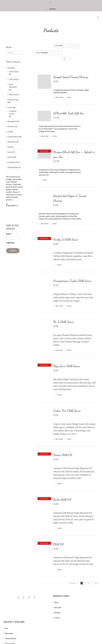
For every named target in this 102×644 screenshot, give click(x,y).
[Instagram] (18, 597)
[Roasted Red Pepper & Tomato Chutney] (44, 200)
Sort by (59, 45)
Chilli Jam (12, 79)
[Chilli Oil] (44, 551)
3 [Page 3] (85, 583)
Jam (9, 132)
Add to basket (59, 97)
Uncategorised (12, 162)
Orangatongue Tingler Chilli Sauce (72, 281)
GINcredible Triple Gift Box (69, 113)
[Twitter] (29, 597)
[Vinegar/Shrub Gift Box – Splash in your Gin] (44, 154)
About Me (58, 608)
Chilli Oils (13, 95)
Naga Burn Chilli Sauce (67, 366)
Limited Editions (13, 137)
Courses (10, 107)
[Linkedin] (35, 597)
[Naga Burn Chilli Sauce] (44, 372)
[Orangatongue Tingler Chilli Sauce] (44, 287)
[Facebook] (24, 597)
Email (9, 234)
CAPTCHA (10, 243)
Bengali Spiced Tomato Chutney (71, 77)
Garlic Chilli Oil (62, 499)
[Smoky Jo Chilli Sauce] (44, 245)
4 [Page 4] (88, 583)
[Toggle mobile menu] (98, 17)
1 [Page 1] (78, 583)
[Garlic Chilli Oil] (44, 507)
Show (42, 53)
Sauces (10, 152)
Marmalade (11, 142)
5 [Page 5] (92, 583)
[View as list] (69, 59)
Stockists (57, 613)
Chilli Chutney (14, 72)
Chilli (9, 68)
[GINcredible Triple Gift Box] (44, 116)
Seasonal (11, 157)
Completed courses (13, 112)
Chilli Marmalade (13, 86)
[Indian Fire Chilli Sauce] (44, 417)
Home (56, 602)
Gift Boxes (11, 127)
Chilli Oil (58, 544)
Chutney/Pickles (13, 100)
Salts (9, 147)
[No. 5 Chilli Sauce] (44, 328)
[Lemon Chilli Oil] (44, 462)
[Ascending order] (78, 46)
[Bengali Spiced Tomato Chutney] (44, 82)
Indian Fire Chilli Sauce (67, 411)
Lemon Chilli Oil (63, 455)
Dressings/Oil (12, 121)
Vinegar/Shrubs (13, 167)
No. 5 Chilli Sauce (63, 322)
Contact (57, 618)
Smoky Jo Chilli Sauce (66, 239)
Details (69, 97)
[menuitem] (51, 9)
